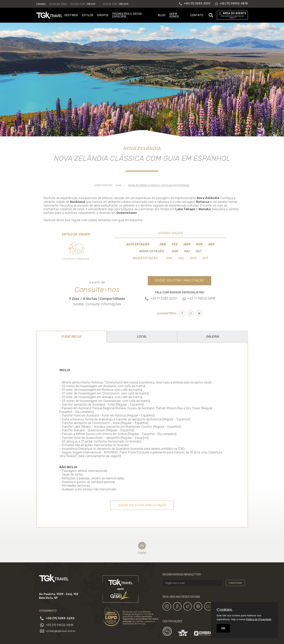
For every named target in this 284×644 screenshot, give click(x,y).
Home (118, 185)
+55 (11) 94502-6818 (61, 625)
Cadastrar (235, 584)
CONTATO (197, 15)
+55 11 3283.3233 (163, 299)
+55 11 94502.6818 (201, 299)
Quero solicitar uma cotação (180, 281)
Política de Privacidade (259, 619)
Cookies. (225, 610)
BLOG (162, 15)
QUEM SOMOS (174, 15)
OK (223, 628)
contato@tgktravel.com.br (62, 631)
